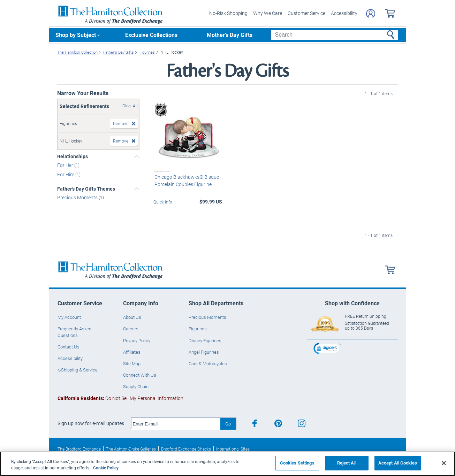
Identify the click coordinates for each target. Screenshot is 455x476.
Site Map (132, 363)
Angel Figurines (204, 352)
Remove (121, 123)
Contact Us (69, 347)
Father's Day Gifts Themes (86, 189)
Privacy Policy (137, 340)
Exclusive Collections (151, 35)
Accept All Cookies (398, 463)
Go (228, 424)
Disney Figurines (205, 340)
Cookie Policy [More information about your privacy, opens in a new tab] (106, 468)
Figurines (198, 329)
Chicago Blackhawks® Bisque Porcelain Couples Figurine (186, 180)
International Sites (233, 449)
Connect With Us (140, 375)
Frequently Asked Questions (74, 332)
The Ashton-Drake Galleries (131, 449)
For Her (66, 165)
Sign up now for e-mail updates (91, 423)
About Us (132, 317)
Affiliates (132, 352)
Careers (131, 329)
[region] (227, 464)
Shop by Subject (76, 35)
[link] (327, 349)
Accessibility (344, 13)
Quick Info (163, 201)
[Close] (444, 463)
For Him (66, 174)
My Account (69, 317)
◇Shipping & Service (78, 370)
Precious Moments (78, 197)
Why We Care (268, 13)
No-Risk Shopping (228, 13)
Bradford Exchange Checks (186, 449)
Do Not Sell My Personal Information (120, 398)
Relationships (73, 156)
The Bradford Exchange (79, 449)
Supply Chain (136, 386)
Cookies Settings (297, 463)
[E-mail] (176, 424)
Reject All (347, 463)
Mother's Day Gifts (230, 35)
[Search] (334, 35)
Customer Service (306, 13)
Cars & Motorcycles (208, 363)
